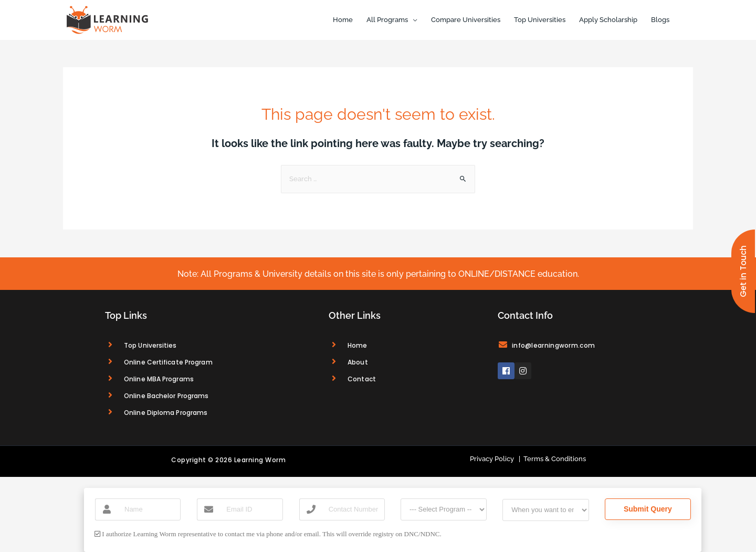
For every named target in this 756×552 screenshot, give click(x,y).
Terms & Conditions (553, 459)
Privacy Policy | (495, 459)
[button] (743, 271)
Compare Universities (466, 20)
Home (343, 20)
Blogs (660, 20)
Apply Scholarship (608, 20)
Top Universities (540, 20)
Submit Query (648, 509)
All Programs (387, 20)
